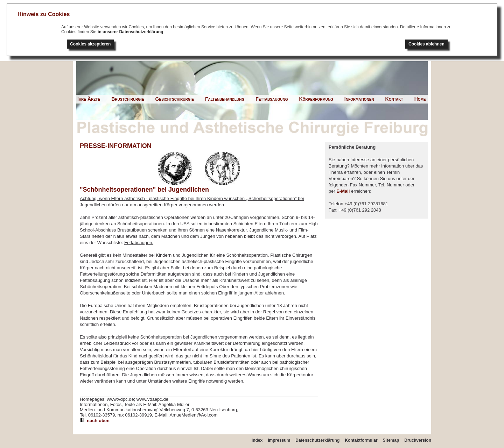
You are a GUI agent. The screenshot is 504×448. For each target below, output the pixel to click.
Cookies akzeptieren (90, 44)
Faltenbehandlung (225, 99)
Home (420, 99)
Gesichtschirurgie (175, 99)
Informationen (359, 99)
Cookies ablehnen (426, 44)
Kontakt (394, 99)
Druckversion (418, 440)
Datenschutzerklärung (317, 440)
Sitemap (391, 440)
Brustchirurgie (128, 99)
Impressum (279, 440)
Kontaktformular (361, 440)
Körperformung (316, 99)
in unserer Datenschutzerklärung (130, 32)
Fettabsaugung (272, 99)
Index (257, 440)
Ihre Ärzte (89, 99)
